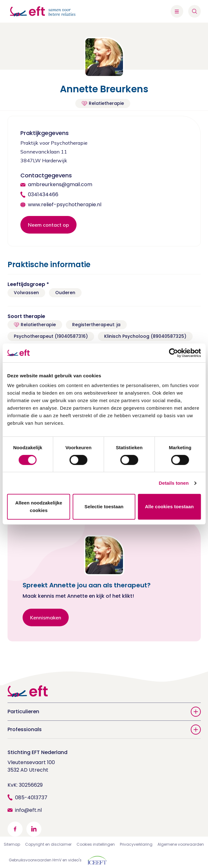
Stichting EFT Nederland (37, 752)
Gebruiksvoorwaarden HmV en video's (45, 860)
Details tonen (174, 483)
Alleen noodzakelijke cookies (39, 507)
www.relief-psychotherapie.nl (65, 205)
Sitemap (12, 844)
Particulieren (104, 712)
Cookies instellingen (96, 844)
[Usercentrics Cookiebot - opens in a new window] (173, 353)
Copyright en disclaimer (48, 844)
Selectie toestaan (104, 507)
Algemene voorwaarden (181, 844)
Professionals (104, 730)
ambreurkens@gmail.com (60, 184)
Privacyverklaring (136, 844)
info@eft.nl (28, 810)
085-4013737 (31, 798)
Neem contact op (48, 225)
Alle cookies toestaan (169, 507)
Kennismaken (46, 617)
